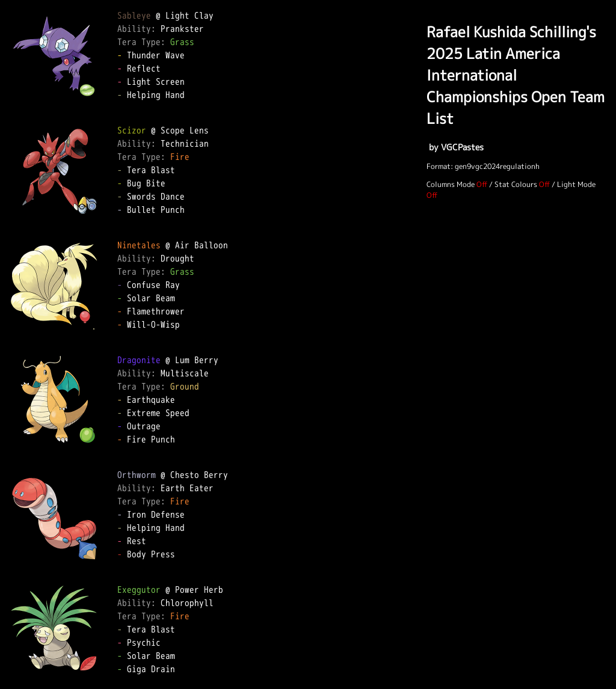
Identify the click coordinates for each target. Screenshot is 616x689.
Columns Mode (451, 184)
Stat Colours (516, 184)
